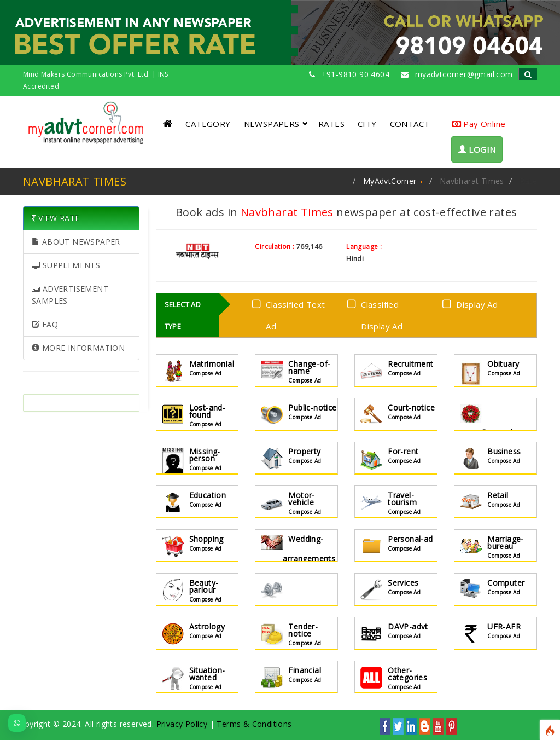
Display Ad (472, 303)
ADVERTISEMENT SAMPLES (70, 295)
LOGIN (477, 149)
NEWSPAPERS (276, 124)
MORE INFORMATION (78, 348)
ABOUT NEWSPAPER (76, 242)
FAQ (45, 324)
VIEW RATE (56, 218)
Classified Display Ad (377, 315)
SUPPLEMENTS (66, 265)
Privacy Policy (182, 724)
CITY (367, 124)
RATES (331, 124)
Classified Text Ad (287, 315)
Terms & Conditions (254, 724)
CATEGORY (208, 124)
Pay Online (479, 124)
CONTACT (410, 124)
